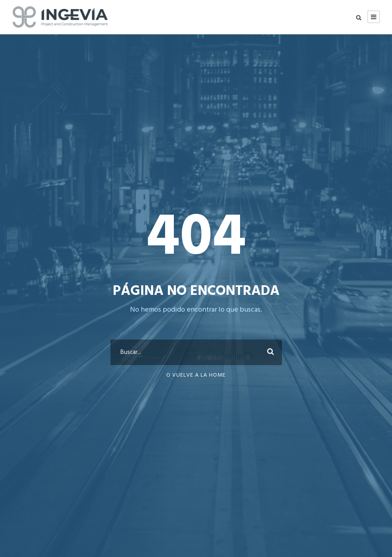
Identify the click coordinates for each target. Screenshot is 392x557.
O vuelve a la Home (196, 375)
